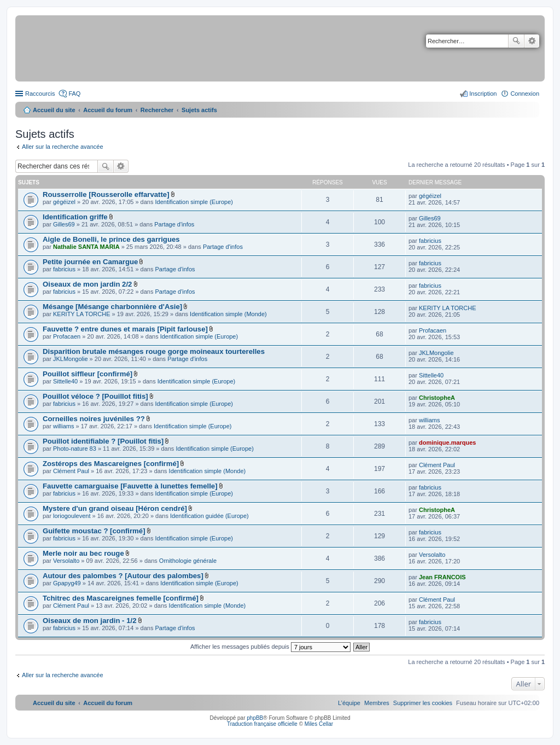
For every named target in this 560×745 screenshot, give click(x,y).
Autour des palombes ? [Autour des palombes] (123, 576)
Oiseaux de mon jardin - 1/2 (90, 621)
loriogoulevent (72, 516)
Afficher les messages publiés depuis (270, 647)
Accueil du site (54, 110)
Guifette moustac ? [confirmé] (94, 531)
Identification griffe (75, 217)
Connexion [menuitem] (525, 94)
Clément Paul (71, 471)
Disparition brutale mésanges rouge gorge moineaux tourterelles (154, 351)
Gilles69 (64, 224)
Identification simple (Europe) (194, 202)
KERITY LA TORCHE (82, 314)
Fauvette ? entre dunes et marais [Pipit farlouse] (125, 329)
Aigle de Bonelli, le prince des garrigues (111, 239)
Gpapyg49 (67, 583)
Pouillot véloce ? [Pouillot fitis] (95, 396)
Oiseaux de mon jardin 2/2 (87, 284)
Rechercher (516, 41)
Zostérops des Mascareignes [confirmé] (111, 464)
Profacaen (67, 336)
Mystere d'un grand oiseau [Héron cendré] (115, 508)
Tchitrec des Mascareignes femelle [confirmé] (121, 598)
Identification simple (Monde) (228, 314)
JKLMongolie (71, 359)
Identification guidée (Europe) (209, 516)
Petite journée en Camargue (90, 262)
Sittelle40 (65, 381)
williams (64, 426)
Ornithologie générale (188, 561)
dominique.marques (448, 443)
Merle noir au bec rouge (83, 553)
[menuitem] (423, 703)
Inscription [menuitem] (483, 94)
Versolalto (66, 561)
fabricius (430, 241)
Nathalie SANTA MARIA (86, 247)
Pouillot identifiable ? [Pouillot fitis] (103, 441)
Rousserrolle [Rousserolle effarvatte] (106, 194)
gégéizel (64, 202)
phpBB (255, 718)
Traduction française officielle (262, 724)
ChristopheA (437, 398)
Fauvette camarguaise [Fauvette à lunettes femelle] (130, 486)
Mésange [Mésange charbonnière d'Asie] (112, 307)
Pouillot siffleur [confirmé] (87, 374)
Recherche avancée (532, 41)
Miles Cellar (319, 724)
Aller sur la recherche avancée (63, 147)
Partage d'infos (174, 224)
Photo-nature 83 (75, 449)
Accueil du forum (108, 110)
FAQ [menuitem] (74, 94)
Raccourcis (40, 94)
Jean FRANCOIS (442, 577)
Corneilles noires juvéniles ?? (94, 419)
